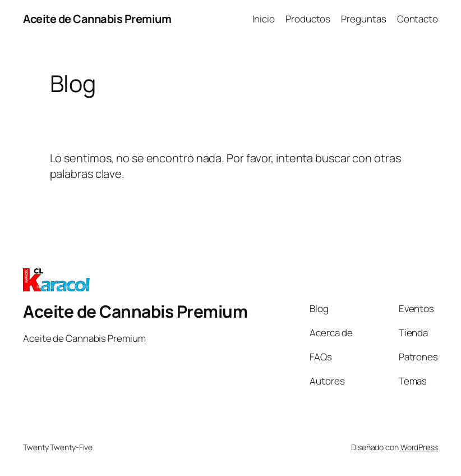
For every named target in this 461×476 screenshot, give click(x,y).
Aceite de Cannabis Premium (97, 19)
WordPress (419, 447)
